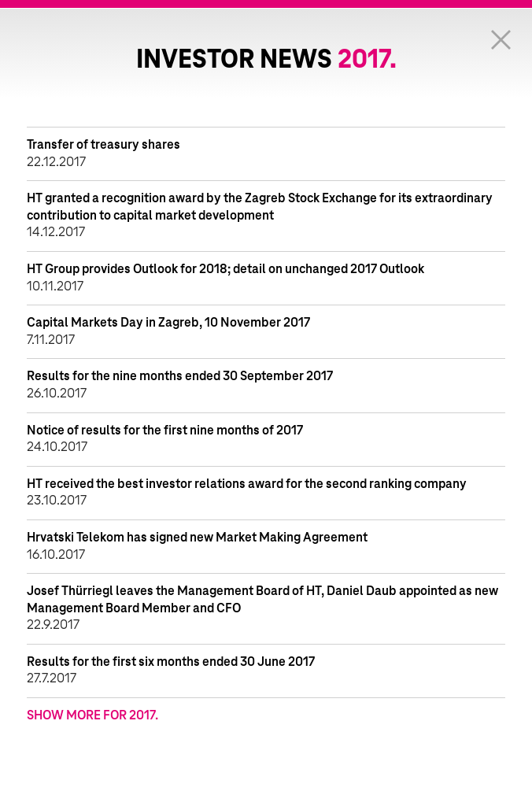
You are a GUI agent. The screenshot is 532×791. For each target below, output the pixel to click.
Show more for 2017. (92, 715)
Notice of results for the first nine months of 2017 (165, 431)
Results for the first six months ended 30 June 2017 (171, 662)
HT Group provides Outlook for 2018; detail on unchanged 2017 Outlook (225, 269)
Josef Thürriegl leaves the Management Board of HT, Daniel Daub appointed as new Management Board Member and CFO (262, 600)
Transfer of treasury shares (103, 145)
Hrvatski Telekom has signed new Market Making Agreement (197, 538)
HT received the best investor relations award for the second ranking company (247, 484)
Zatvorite (501, 39)
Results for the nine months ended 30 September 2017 (180, 376)
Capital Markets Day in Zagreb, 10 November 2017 (168, 323)
